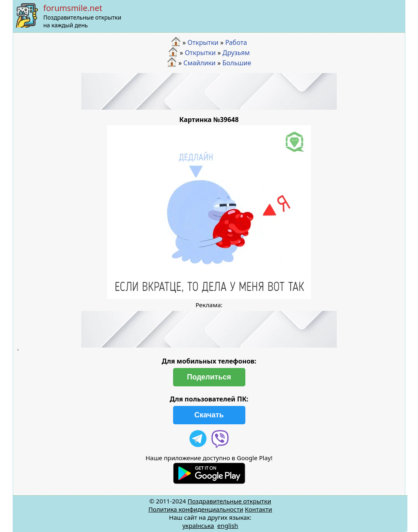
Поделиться (209, 377)
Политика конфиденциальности (196, 509)
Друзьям (236, 53)
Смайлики (199, 62)
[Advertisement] (209, 91)
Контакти (259, 509)
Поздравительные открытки (229, 501)
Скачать (209, 415)
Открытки (203, 42)
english (228, 525)
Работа (236, 42)
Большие (237, 62)
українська (198, 525)
